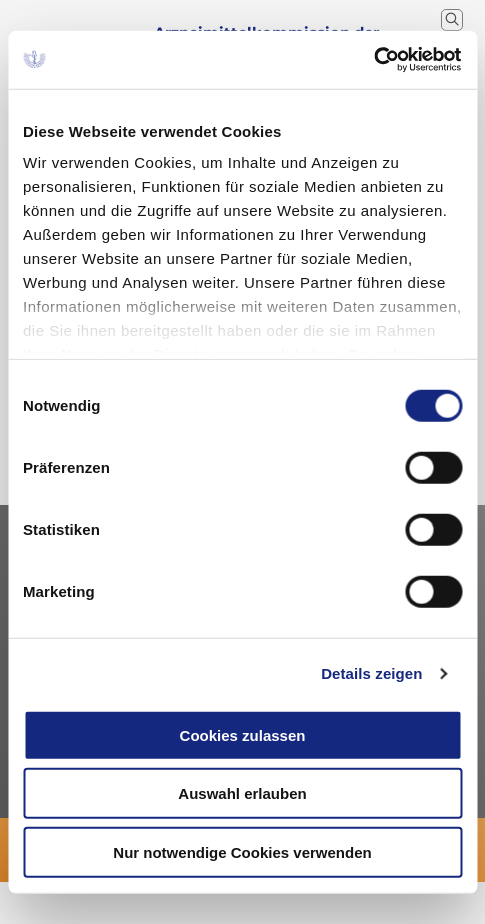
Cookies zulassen (243, 734)
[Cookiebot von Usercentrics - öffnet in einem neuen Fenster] (374, 60)
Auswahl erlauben (242, 793)
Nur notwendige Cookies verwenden (242, 851)
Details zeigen (371, 673)
